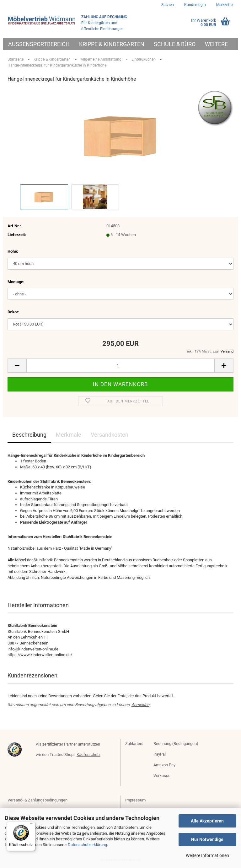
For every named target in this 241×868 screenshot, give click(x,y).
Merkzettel (224, 5)
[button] (17, 366)
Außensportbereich (39, 44)
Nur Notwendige (207, 839)
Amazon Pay (164, 765)
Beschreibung (29, 435)
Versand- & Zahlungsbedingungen (37, 800)
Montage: (16, 282)
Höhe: (13, 251)
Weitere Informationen (207, 855)
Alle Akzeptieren (207, 821)
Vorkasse (162, 776)
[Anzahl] (120, 366)
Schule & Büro (175, 44)
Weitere (216, 44)
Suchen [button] (168, 5)
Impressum (135, 800)
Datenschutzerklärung (87, 845)
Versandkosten (110, 435)
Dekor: (13, 312)
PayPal (160, 754)
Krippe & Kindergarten (112, 44)
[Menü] (32, 825)
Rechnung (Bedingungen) (176, 744)
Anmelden (140, 705)
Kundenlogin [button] (195, 5)
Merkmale (69, 435)
